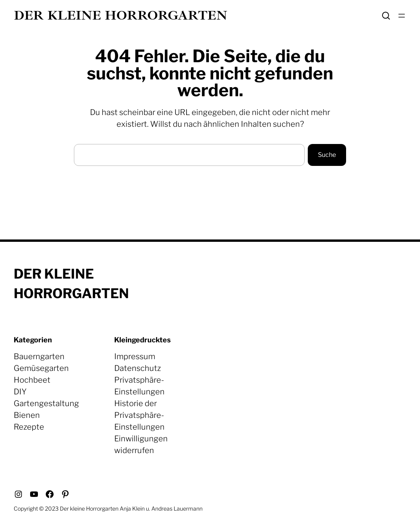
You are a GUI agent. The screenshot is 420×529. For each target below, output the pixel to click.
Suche (327, 155)
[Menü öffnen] (402, 16)
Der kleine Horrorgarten (120, 15)
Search (386, 16)
